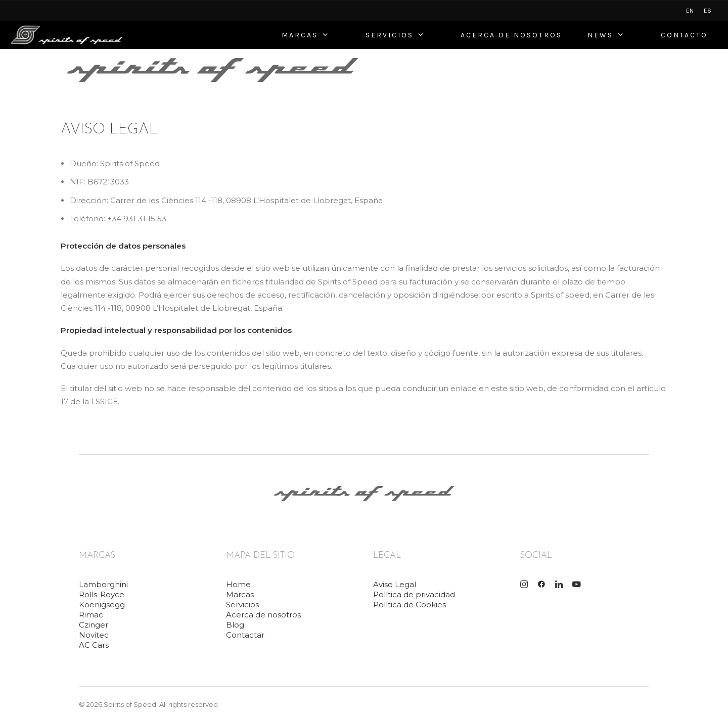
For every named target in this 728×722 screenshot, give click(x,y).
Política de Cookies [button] (409, 605)
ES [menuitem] (708, 11)
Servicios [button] (242, 605)
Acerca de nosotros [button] (263, 615)
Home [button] (238, 584)
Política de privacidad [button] (414, 594)
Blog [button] (235, 625)
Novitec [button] (94, 635)
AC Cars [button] (94, 645)
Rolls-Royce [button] (102, 594)
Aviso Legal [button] (395, 584)
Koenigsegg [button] (102, 605)
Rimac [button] (91, 615)
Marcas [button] (240, 594)
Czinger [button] (94, 625)
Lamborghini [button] (103, 584)
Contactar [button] (245, 635)
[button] (524, 585)
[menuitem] (690, 11)
